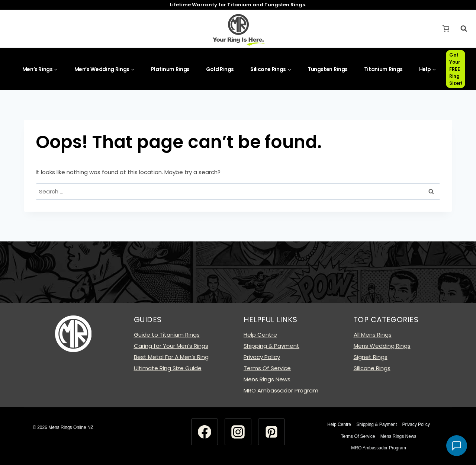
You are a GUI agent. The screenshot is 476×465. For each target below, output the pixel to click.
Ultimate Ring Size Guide (168, 368)
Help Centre (260, 335)
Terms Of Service (267, 368)
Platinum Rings (170, 69)
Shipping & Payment (271, 346)
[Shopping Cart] (446, 28)
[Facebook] (205, 432)
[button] (457, 446)
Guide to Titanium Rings (167, 335)
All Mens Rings (373, 335)
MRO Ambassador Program (281, 390)
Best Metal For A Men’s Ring (171, 357)
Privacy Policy (262, 357)
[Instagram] (238, 432)
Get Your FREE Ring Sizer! (456, 69)
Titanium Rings (383, 69)
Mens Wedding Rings (382, 346)
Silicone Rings (372, 368)
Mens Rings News (267, 379)
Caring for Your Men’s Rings (171, 346)
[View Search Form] (460, 29)
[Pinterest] (271, 432)
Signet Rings (371, 357)
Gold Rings (220, 69)
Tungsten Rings (328, 69)
